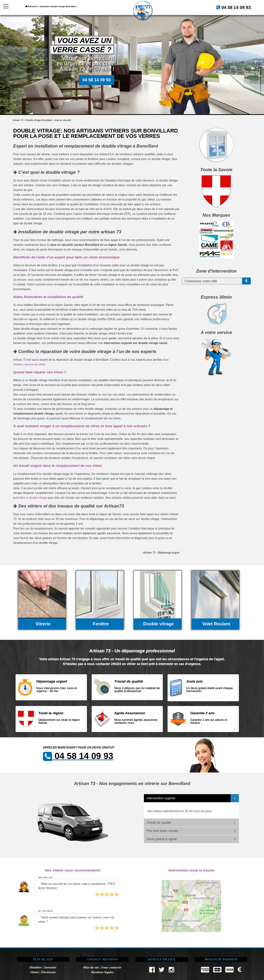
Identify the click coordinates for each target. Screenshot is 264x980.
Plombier (36, 967)
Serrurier (50, 967)
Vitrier (35, 972)
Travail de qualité (159, 823)
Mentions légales (102, 972)
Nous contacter (111, 967)
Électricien (48, 972)
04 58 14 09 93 (232, 7)
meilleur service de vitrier (29, 364)
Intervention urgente (161, 798)
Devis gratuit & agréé (162, 839)
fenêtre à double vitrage (32, 498)
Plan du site (91, 967)
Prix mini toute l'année (163, 831)
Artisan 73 (18, 120)
